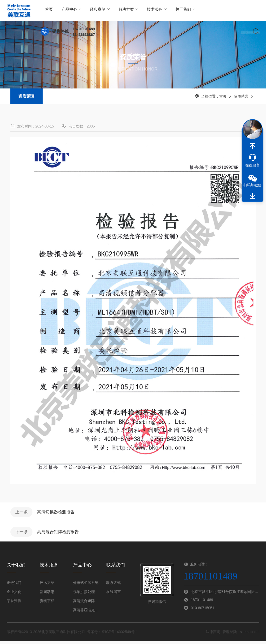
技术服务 (142, 10)
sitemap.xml (250, 635)
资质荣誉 (26, 96)
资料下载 (47, 604)
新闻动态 (47, 595)
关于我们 (167, 10)
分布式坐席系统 (86, 585)
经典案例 (93, 10)
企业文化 (14, 595)
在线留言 (114, 595)
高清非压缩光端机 (86, 613)
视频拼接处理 (84, 595)
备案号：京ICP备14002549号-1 (112, 635)
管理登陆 (230, 635)
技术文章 (47, 585)
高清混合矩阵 (84, 604)
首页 (48, 10)
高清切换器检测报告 (58, 513)
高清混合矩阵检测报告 (60, 534)
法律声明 (213, 635)
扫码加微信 (252, 185)
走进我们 (14, 585)
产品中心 (68, 10)
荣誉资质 (14, 604)
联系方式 (114, 585)
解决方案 (117, 10)
